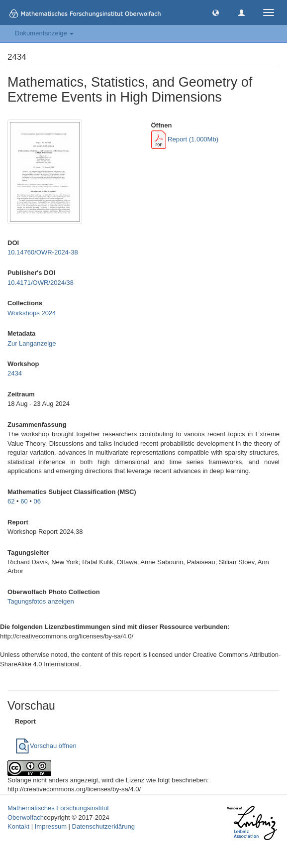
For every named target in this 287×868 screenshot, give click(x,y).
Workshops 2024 (32, 313)
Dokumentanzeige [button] (44, 33)
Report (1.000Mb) (185, 139)
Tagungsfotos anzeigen (41, 601)
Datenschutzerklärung (103, 826)
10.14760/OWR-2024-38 (43, 252)
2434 (15, 373)
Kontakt (18, 826)
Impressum (51, 826)
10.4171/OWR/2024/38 (41, 283)
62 (11, 501)
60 (24, 501)
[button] (216, 12)
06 (37, 501)
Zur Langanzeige (32, 343)
